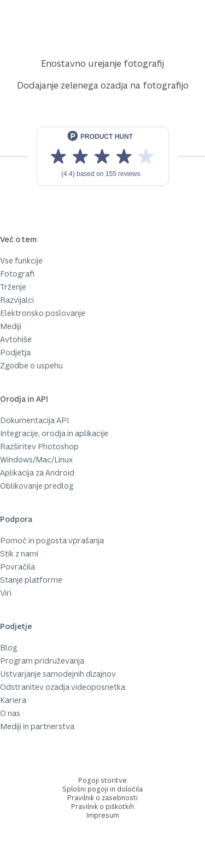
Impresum (103, 815)
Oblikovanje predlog (37, 486)
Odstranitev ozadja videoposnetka (63, 687)
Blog (8, 647)
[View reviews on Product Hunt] (103, 156)
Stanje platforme (31, 580)
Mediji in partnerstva (37, 726)
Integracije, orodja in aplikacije (54, 433)
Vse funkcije (21, 260)
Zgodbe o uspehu (31, 365)
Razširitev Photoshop (39, 446)
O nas (10, 713)
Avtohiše (16, 339)
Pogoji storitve (102, 780)
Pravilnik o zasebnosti (102, 798)
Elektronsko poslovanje (43, 313)
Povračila (17, 567)
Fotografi (17, 274)
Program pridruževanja (42, 661)
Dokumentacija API (34, 420)
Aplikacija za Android (37, 473)
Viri (6, 593)
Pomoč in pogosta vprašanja (52, 540)
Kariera (13, 700)
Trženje (13, 287)
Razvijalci (17, 300)
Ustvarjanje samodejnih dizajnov (58, 674)
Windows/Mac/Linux (36, 459)
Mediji (11, 326)
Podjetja (15, 352)
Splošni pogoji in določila (102, 789)
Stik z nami (19, 553)
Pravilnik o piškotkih (102, 807)
